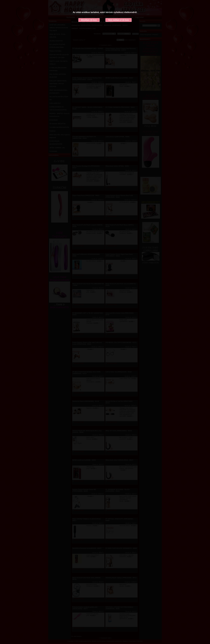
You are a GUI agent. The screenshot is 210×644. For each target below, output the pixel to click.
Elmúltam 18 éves (89, 20)
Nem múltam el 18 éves (119, 20)
